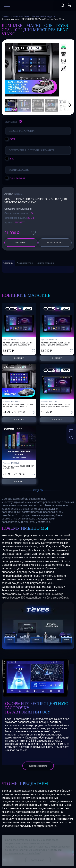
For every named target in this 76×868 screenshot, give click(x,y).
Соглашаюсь (38, 860)
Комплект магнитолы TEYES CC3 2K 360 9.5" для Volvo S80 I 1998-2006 (55, 344)
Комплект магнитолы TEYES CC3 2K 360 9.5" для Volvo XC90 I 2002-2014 (17, 344)
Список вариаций (46, 263)
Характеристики (25, 263)
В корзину (21, 243)
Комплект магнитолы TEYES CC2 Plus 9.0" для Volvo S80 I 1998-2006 (18, 405)
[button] (66, 105)
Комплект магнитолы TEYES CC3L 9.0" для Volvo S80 (18, 467)
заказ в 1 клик (55, 243)
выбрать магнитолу (38, 766)
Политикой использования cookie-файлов (33, 851)
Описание (8, 263)
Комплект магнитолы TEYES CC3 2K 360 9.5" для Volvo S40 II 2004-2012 (55, 405)
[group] (32, 70)
